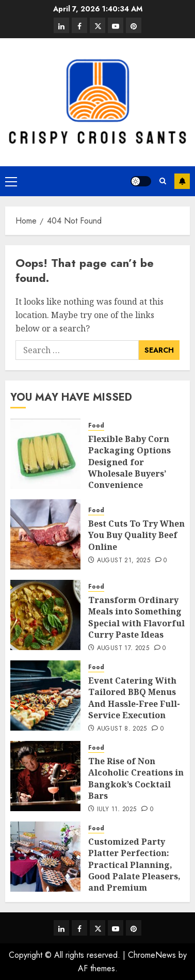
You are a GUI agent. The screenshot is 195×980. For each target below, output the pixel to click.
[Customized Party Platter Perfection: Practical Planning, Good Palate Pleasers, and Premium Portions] (45, 857)
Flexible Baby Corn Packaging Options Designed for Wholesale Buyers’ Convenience (129, 462)
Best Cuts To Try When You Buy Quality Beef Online (136, 535)
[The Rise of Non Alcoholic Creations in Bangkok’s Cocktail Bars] (45, 776)
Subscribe (182, 181)
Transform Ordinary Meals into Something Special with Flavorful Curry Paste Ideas (136, 617)
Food (96, 426)
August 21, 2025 (124, 561)
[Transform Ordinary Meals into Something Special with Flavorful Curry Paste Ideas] (45, 615)
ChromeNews (152, 955)
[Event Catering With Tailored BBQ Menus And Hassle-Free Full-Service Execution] (45, 696)
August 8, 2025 (122, 729)
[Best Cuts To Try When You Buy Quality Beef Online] (45, 534)
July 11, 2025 (117, 810)
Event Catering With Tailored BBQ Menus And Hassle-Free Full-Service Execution (134, 698)
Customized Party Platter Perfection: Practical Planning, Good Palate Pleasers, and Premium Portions (134, 871)
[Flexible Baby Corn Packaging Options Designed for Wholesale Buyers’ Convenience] (45, 454)
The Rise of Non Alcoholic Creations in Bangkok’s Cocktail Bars (136, 778)
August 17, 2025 (123, 649)
